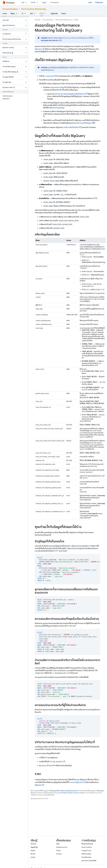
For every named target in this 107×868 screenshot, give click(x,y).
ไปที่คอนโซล (99, 3)
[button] (12, 20)
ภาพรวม (5, 14)
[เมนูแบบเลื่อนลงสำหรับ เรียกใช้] (38, 3)
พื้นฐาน (13, 14)
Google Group (86, 851)
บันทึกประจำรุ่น (86, 854)
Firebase (38, 20)
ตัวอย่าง (64, 14)
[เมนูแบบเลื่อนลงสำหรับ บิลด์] (27, 3)
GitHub (33, 857)
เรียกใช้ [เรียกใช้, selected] (42, 14)
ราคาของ (76, 782)
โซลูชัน (44, 3)
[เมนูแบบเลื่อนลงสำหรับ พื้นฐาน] (17, 14)
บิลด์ (23, 3)
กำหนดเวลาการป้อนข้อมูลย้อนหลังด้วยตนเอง (70, 94)
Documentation (10, 9)
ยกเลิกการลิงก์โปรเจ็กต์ (71, 127)
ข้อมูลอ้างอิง (54, 14)
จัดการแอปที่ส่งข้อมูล (84, 123)
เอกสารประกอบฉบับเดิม (89, 861)
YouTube (59, 854)
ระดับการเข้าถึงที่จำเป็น (60, 67)
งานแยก (44, 766)
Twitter (58, 851)
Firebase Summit (62, 847)
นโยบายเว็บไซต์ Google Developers (74, 793)
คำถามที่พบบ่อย (86, 857)
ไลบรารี (33, 854)
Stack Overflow (87, 847)
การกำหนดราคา (54, 3)
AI (22, 14)
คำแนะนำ (33, 844)
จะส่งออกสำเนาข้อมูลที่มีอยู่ (59, 87)
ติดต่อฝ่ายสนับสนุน (87, 844)
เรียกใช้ (33, 3)
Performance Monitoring (33, 9)
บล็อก (90, 3)
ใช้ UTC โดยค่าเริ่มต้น (60, 551)
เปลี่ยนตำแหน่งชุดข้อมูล (56, 108)
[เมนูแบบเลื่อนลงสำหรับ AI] (26, 14)
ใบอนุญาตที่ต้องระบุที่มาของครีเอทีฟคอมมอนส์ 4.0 (65, 791)
